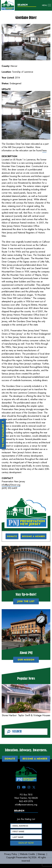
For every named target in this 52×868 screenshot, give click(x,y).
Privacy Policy (11, 854)
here (44, 150)
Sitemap (41, 854)
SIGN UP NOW (26, 843)
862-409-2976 (26, 801)
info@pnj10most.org (11, 485)
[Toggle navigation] (47, 5)
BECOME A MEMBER (33, 536)
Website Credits (27, 854)
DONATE (12, 536)
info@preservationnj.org (26, 805)
